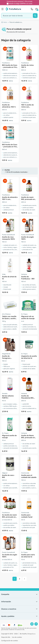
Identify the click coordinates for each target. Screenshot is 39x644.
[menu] (3, 9)
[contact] (32, 9)
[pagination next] (25, 579)
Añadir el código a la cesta (21, 4)
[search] (19, 16)
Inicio (4, 22)
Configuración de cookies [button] (10, 641)
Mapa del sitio (6, 637)
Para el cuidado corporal (16, 22)
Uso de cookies (17, 637)
